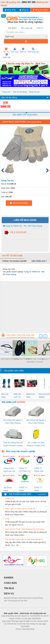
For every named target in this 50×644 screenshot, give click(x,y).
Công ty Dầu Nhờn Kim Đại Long (9, 470)
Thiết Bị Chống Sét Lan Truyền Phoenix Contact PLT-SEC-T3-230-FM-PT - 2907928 (13, 444)
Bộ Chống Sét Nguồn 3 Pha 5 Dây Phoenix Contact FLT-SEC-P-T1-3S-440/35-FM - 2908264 (36, 422)
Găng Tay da (34, 92)
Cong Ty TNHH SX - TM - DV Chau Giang (23, 226)
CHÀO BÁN (10, 583)
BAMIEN (9, 578)
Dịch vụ (23, 50)
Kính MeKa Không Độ (10, 359)
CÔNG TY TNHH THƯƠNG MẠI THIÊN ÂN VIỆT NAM (40, 489)
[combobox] (26, 37)
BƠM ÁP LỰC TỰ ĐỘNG (17, 396)
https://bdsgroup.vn (22, 633)
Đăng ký (24, 10)
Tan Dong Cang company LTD (9, 489)
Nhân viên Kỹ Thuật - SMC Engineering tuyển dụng (25, 529)
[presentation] (41, 336)
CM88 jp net (10, 498)
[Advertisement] (25, 306)
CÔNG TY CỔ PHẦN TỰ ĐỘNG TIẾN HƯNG (25, 470)
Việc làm (6, 50)
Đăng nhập (10, 10)
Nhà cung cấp (33, 50)
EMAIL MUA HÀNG (19, 203)
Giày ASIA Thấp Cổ (22, 359)
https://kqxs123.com (38, 633)
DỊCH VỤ (9, 594)
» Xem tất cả (42, 494)
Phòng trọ (8, 633)
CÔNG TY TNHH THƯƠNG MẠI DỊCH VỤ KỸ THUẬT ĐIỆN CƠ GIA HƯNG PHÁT (25, 489)
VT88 (7, 519)
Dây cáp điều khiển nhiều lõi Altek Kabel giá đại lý (24, 539)
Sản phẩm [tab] (12, 28)
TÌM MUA (9, 588)
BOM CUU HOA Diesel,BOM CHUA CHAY (32, 396)
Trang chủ (6, 92)
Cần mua (15, 50)
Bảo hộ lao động (20, 92)
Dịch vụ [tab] (40, 28)
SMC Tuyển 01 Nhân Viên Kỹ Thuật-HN (20, 509)
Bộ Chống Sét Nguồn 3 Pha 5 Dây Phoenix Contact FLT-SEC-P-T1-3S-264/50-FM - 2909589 (13, 422)
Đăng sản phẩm (40, 10)
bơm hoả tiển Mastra (44, 396)
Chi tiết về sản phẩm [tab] (12, 256)
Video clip (7, 56)
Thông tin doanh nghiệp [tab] (14, 261)
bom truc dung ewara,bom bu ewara (6, 396)
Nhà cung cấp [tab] (27, 28)
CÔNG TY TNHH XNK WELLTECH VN (39, 470)
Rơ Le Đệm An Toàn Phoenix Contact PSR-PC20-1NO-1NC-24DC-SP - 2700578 (36, 444)
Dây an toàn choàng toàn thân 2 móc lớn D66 (35, 361)
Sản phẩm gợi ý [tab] (39, 261)
